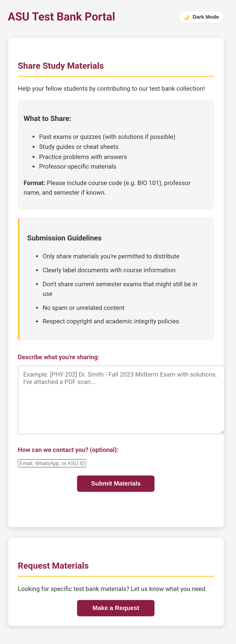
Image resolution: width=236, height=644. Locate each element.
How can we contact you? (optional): (68, 450)
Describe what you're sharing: (59, 357)
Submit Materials (116, 484)
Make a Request (116, 608)
